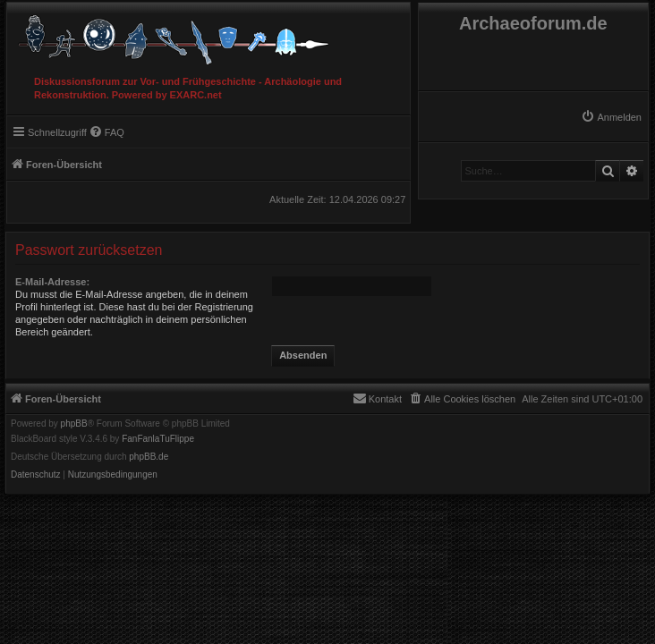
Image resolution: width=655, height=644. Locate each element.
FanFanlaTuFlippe (158, 439)
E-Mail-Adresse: (52, 282)
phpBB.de (149, 457)
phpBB (74, 424)
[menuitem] (611, 117)
